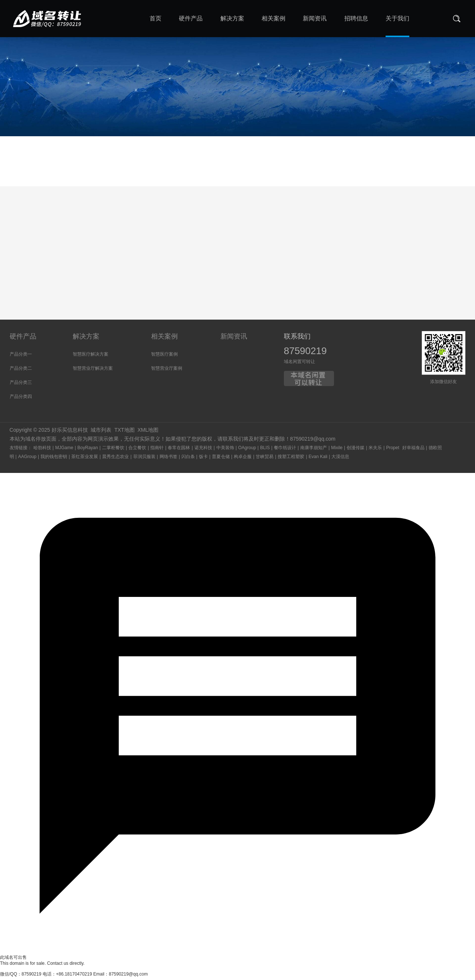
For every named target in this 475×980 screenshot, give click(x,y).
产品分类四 (21, 399)
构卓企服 (243, 459)
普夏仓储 (221, 459)
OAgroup (247, 450)
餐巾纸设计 (285, 450)
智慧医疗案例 (164, 357)
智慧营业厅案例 (167, 371)
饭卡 (203, 459)
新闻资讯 (234, 339)
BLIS (265, 450)
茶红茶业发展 (85, 459)
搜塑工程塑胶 (291, 459)
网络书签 (168, 459)
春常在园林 (179, 450)
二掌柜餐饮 (113, 450)
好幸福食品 (413, 450)
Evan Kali (318, 459)
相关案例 (164, 339)
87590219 (305, 353)
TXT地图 (124, 432)
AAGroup (27, 459)
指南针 (157, 450)
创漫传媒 (356, 450)
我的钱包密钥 (54, 459)
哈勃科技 (42, 450)
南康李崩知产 (314, 450)
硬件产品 (23, 339)
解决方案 (86, 339)
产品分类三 (21, 385)
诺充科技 (203, 450)
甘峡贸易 (265, 459)
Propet (392, 450)
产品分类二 (21, 371)
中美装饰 (225, 450)
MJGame (64, 450)
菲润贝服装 (144, 459)
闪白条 (188, 459)
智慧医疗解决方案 (91, 357)
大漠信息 (340, 459)
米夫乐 (375, 450)
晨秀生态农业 (115, 459)
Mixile (337, 450)
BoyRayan (88, 450)
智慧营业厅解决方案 (93, 371)
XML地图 (148, 432)
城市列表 (101, 432)
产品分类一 (21, 357)
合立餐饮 (137, 450)
